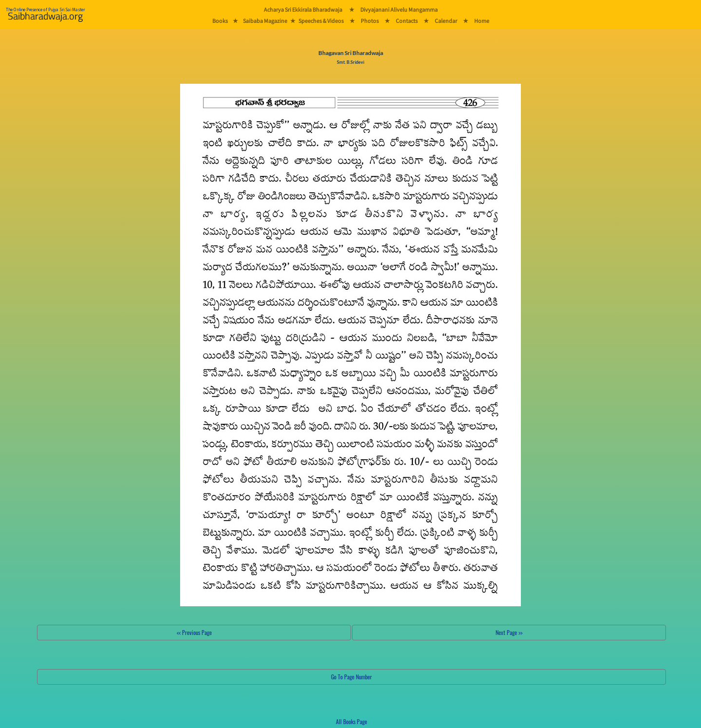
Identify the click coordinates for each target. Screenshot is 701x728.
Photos (370, 21)
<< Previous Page (194, 632)
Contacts (407, 21)
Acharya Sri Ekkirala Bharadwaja (303, 9)
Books (220, 21)
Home (482, 21)
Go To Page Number (351, 677)
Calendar (446, 21)
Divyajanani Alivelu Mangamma (399, 9)
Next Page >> (509, 632)
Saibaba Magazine (265, 21)
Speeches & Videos (321, 21)
